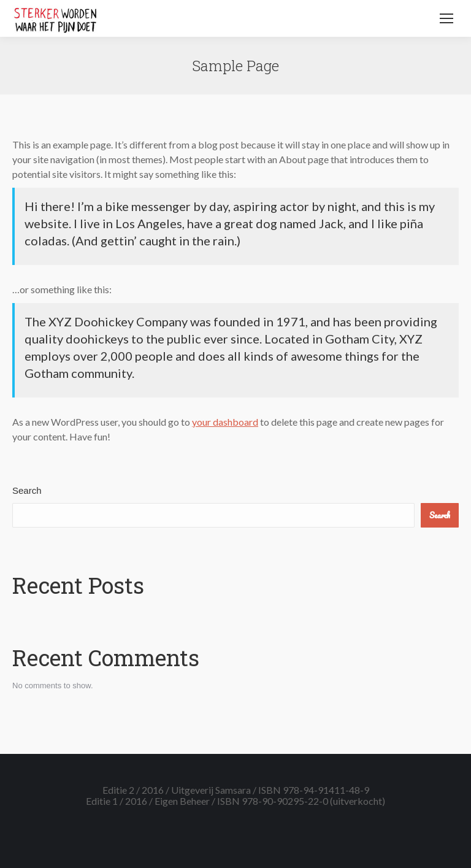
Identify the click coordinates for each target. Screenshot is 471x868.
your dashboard (225, 422)
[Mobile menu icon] (446, 18)
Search (27, 490)
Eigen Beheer (182, 801)
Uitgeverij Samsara (211, 790)
